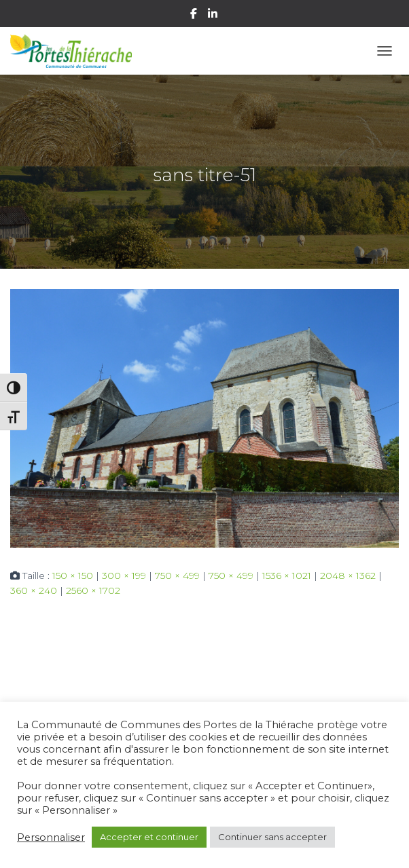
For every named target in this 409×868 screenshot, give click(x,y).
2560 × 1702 (93, 590)
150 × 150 (73, 575)
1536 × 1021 (287, 575)
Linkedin (214, 16)
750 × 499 (177, 575)
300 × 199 (124, 575)
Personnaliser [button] (51, 837)
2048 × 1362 (348, 575)
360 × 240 (34, 590)
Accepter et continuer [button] (149, 837)
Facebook (195, 16)
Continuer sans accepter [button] (272, 837)
